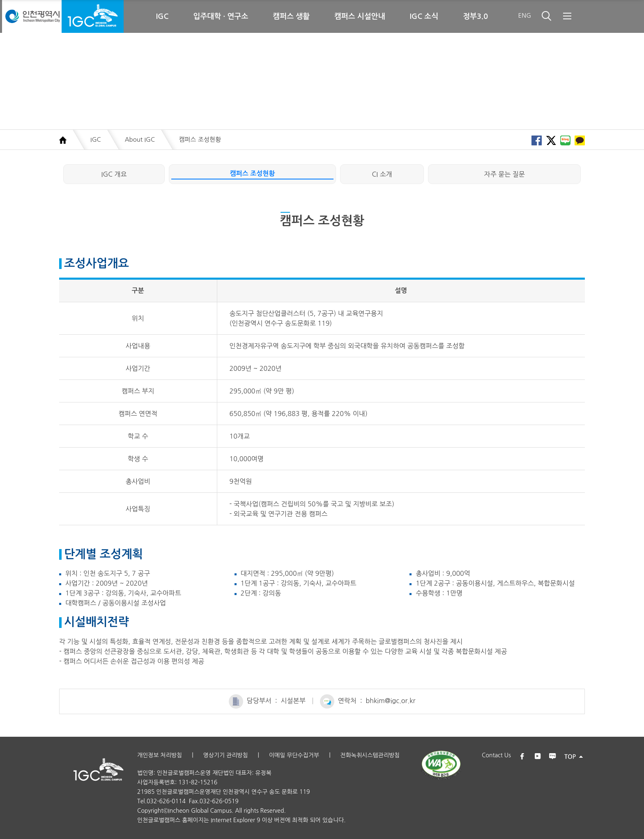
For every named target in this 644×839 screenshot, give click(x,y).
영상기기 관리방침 (225, 755)
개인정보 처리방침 (160, 755)
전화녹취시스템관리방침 (370, 755)
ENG (525, 15)
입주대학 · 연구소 (221, 16)
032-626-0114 (166, 801)
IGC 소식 (424, 16)
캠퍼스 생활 (291, 16)
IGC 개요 (114, 174)
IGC (162, 16)
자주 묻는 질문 (505, 174)
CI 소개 (382, 174)
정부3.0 (475, 16)
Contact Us (496, 755)
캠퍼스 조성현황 (253, 174)
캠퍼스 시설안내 (360, 16)
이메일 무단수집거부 (294, 755)
